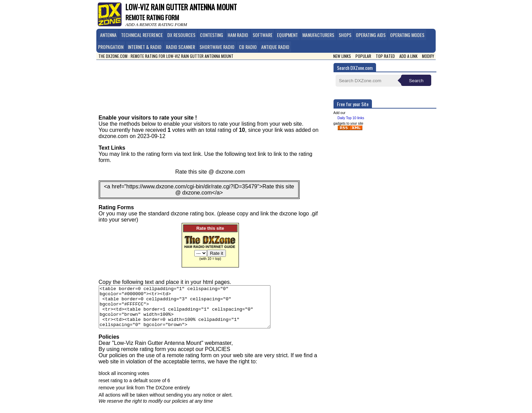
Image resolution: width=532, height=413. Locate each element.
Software (263, 35)
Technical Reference (142, 35)
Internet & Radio (145, 47)
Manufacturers (318, 35)
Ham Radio (238, 35)
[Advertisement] (217, 82)
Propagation (111, 47)
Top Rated (385, 56)
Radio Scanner (180, 47)
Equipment (287, 35)
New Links (342, 56)
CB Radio (248, 47)
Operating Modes (407, 35)
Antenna (108, 35)
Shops (345, 35)
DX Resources (181, 35)
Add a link (408, 56)
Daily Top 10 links (351, 118)
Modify (428, 56)
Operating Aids (371, 35)
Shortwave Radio (217, 47)
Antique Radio (275, 47)
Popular (363, 56)
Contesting (211, 35)
